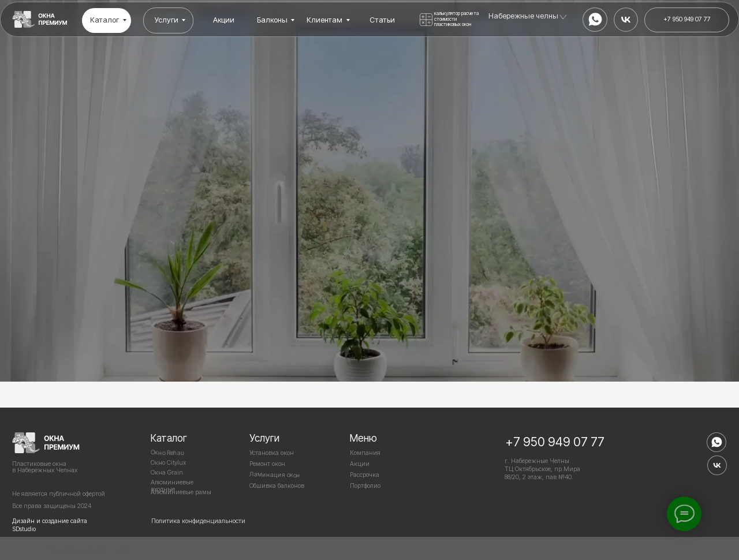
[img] (40, 19)
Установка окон (272, 453)
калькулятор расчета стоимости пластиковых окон (456, 19)
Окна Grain (167, 473)
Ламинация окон (275, 475)
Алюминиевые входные (172, 486)
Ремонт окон (267, 464)
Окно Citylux (168, 463)
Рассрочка (365, 475)
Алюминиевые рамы (181, 492)
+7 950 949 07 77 (555, 442)
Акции (360, 464)
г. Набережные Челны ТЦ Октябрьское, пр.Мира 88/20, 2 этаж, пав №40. (542, 469)
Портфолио (365, 486)
